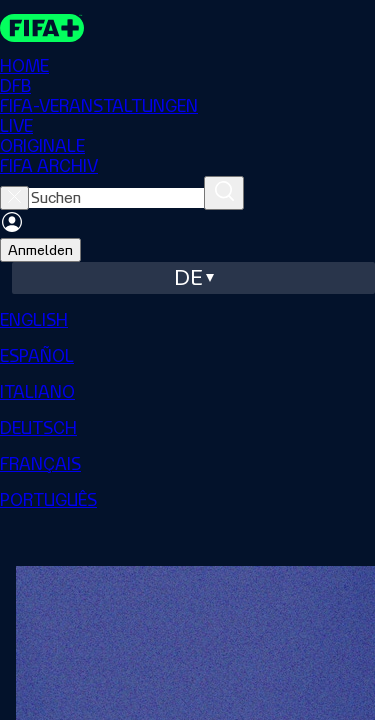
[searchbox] (116, 198)
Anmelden (40, 250)
